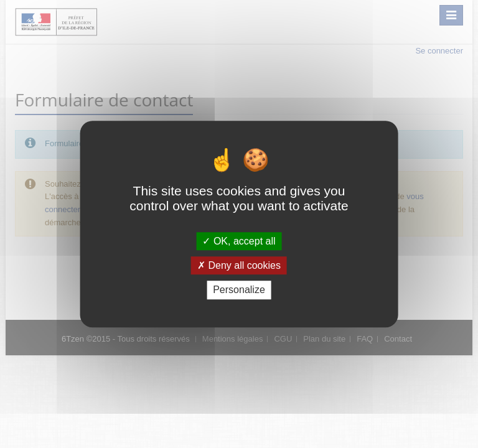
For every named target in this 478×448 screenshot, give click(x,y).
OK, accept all (239, 241)
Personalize (239, 290)
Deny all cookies (239, 265)
